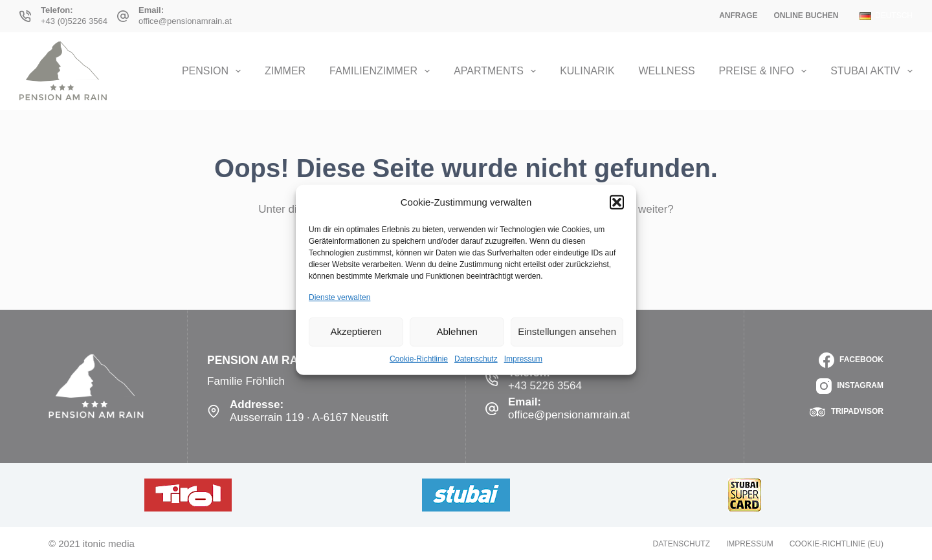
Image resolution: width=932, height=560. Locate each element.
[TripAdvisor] (847, 412)
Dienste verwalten (339, 297)
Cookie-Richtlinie (419, 358)
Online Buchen (806, 16)
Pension (214, 71)
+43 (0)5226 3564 (74, 21)
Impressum (523, 358)
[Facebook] (851, 360)
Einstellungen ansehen (567, 331)
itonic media (109, 544)
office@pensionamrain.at (185, 21)
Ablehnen (457, 331)
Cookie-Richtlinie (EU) (837, 544)
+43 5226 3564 (545, 386)
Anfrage (738, 16)
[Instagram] (850, 386)
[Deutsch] (886, 16)
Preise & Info (766, 71)
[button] (617, 202)
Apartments (497, 71)
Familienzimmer (382, 71)
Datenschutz (476, 358)
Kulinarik (587, 71)
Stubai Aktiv (871, 71)
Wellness (667, 71)
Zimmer (285, 71)
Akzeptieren (356, 331)
